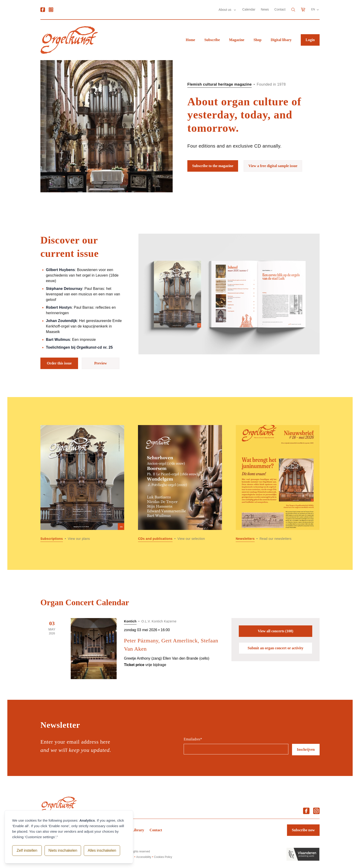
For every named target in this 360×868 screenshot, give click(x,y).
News (265, 9)
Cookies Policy (163, 857)
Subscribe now (303, 830)
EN (315, 10)
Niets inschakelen (62, 850)
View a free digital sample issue (273, 166)
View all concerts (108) (276, 631)
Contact (280, 9)
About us (225, 10)
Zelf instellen (26, 850)
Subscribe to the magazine (213, 166)
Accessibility (144, 857)
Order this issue (59, 363)
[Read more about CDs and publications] (180, 483)
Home (190, 40)
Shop (257, 40)
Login (310, 40)
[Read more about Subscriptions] (82, 483)
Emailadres (193, 739)
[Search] (293, 10)
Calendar (249, 9)
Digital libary (281, 40)
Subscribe (212, 40)
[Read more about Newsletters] (278, 483)
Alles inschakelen (101, 850)
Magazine (237, 40)
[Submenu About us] (235, 10)
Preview (101, 363)
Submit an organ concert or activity (276, 648)
